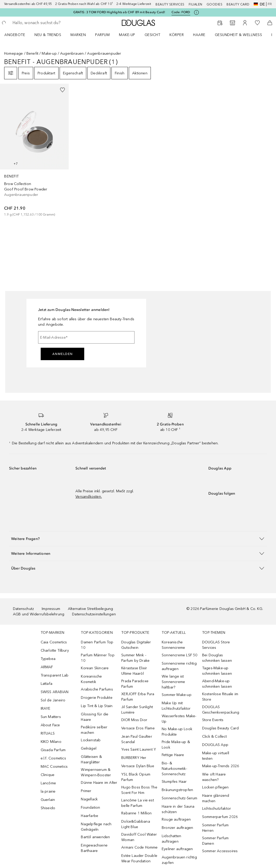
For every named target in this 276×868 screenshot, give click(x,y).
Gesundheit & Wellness (239, 35)
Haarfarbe (90, 816)
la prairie (48, 791)
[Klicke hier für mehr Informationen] (196, 12)
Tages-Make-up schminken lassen (217, 671)
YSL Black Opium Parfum (136, 777)
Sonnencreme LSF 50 (180, 655)
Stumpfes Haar (174, 782)
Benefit (32, 54)
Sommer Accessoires (220, 851)
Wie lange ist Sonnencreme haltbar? (173, 682)
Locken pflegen (215, 787)
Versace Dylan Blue (138, 766)
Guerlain (48, 800)
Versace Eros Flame (138, 728)
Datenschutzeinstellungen (94, 614)
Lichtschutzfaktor (217, 809)
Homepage (14, 54)
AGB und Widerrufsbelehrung (39, 614)
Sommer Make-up (177, 695)
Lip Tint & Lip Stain (97, 706)
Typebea (48, 659)
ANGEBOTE (15, 35)
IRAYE (46, 709)
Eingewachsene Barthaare (94, 848)
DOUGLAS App (215, 745)
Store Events (213, 720)
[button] (138, 539)
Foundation (90, 807)
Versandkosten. (89, 497)
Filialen (196, 4)
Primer (86, 791)
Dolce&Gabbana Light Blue (136, 824)
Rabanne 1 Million (136, 813)
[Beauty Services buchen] (220, 23)
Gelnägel (89, 748)
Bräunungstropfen (177, 790)
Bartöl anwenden (95, 837)
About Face (50, 725)
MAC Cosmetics (54, 767)
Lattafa (47, 684)
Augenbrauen (72, 54)
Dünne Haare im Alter (99, 783)
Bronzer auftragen (177, 828)
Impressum (51, 609)
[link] (34, 150)
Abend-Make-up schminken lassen (217, 684)
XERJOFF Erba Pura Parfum (138, 697)
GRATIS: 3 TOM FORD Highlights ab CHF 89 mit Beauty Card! (119, 12)
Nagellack (89, 799)
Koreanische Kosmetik (91, 679)
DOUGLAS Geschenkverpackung (221, 710)
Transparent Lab (55, 675)
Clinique (48, 775)
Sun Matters (51, 717)
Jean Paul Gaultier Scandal (137, 739)
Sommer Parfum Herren (215, 828)
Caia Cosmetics (54, 642)
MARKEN (78, 35)
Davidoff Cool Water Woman (139, 837)
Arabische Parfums (97, 689)
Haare (199, 35)
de (259, 4)
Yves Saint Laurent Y (139, 749)
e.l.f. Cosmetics (53, 758)
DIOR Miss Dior (134, 720)
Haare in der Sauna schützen (178, 809)
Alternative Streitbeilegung (90, 609)
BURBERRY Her (134, 758)
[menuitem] (18, 35)
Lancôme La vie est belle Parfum (138, 803)
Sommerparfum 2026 (220, 817)
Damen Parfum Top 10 (97, 645)
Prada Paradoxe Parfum (135, 684)
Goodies (215, 4)
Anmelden (63, 354)
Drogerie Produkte (97, 698)
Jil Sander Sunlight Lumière (137, 710)
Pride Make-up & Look (176, 745)
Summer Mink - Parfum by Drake (135, 658)
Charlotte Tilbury (55, 650)
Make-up (127, 35)
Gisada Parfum (53, 750)
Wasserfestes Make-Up (179, 719)
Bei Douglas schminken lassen (217, 658)
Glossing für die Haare (95, 717)
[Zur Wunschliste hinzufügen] (62, 90)
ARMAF (47, 667)
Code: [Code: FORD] (181, 12)
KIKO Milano (51, 742)
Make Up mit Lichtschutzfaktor (176, 706)
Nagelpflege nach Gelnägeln (96, 827)
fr (270, 4)
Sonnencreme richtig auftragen (179, 666)
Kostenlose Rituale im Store (220, 697)
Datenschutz (23, 609)
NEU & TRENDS (48, 35)
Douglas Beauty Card (221, 728)
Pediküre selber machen (94, 730)
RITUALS (48, 733)
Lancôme (48, 783)
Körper (177, 35)
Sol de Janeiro (53, 700)
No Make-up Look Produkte (177, 732)
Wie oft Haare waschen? (214, 777)
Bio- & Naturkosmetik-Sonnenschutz (174, 769)
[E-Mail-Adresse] (86, 337)
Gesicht (153, 35)
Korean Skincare (95, 668)
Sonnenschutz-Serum (180, 798)
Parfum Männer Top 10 (98, 658)
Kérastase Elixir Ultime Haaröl (134, 671)
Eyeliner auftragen (177, 849)
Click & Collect (214, 737)
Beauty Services (170, 4)
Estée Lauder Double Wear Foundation (139, 858)
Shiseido (48, 808)
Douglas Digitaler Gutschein (136, 645)
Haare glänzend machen (216, 798)
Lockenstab (91, 740)
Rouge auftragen (176, 819)
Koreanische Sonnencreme (173, 645)
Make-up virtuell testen (216, 756)
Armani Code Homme (139, 847)
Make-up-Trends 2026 (221, 766)
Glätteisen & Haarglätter (91, 759)
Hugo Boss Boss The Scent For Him (139, 790)
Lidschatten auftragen (171, 839)
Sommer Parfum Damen (215, 841)
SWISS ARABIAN (55, 692)
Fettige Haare (173, 755)
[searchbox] (49, 23)
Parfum (102, 35)
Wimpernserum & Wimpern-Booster (96, 772)
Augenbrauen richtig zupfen (179, 860)
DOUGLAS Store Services (216, 645)
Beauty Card (238, 4)
